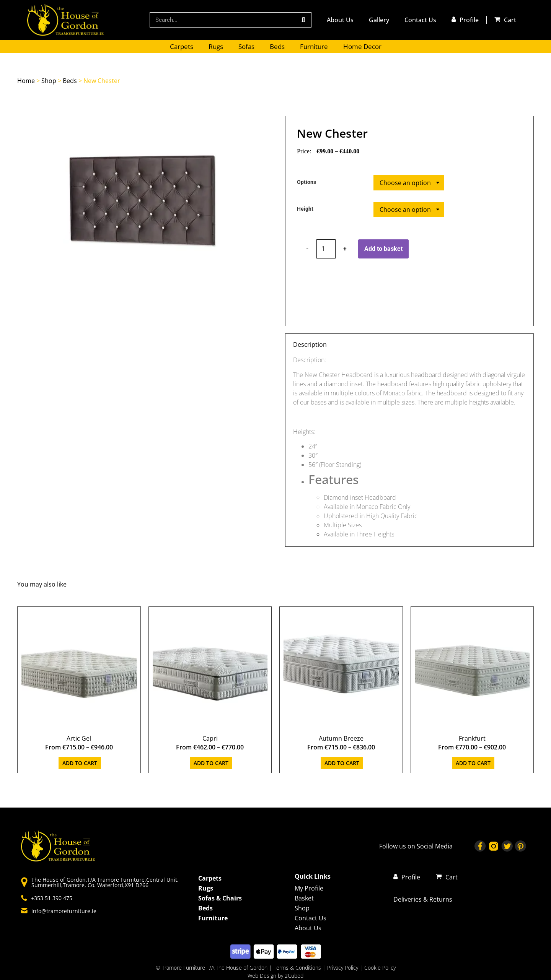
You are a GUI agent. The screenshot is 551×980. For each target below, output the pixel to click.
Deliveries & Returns (423, 899)
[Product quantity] (326, 249)
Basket (304, 898)
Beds (277, 46)
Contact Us (420, 20)
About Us (340, 20)
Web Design (262, 976)
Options (306, 182)
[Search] (303, 20)
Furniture (314, 46)
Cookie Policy (380, 968)
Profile (469, 20)
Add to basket (383, 249)
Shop (49, 81)
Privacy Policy (343, 968)
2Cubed (294, 976)
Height (305, 209)
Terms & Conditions (297, 968)
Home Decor (362, 46)
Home (26, 81)
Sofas (246, 46)
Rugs (216, 46)
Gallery (379, 20)
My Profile (309, 888)
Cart (510, 20)
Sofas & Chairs (220, 898)
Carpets (182, 46)
